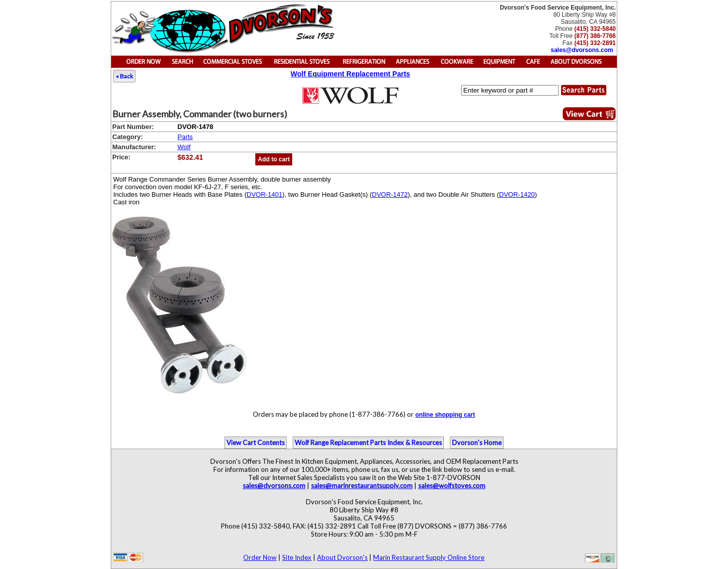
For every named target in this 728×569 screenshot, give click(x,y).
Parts (185, 137)
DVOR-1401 (265, 194)
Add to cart (274, 159)
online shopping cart (445, 415)
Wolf (184, 147)
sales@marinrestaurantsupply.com (362, 486)
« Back (124, 76)
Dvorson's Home (477, 443)
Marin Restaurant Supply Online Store (429, 557)
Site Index (297, 557)
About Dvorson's (342, 557)
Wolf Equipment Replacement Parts (350, 74)
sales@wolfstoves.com (452, 486)
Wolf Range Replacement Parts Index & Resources (368, 443)
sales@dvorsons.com (582, 50)
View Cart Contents (256, 443)
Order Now (260, 557)
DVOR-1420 (517, 194)
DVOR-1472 (390, 194)
